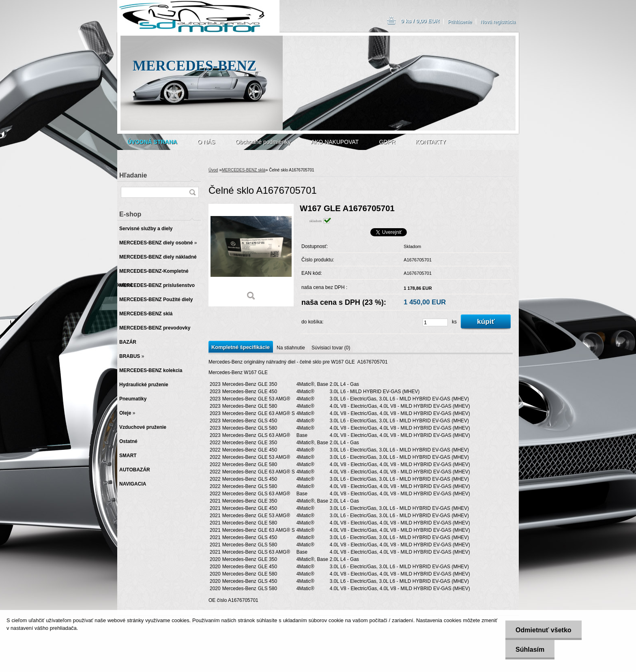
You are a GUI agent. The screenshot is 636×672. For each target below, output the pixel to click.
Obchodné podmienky (263, 142)
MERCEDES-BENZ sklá (244, 170)
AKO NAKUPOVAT (335, 142)
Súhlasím (530, 650)
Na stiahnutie (291, 348)
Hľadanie (133, 175)
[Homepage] (152, 142)
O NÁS (206, 142)
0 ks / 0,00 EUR (420, 21)
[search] (192, 192)
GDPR (387, 142)
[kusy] (435, 322)
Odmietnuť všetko (543, 630)
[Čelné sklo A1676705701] (251, 255)
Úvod (213, 170)
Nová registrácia (498, 22)
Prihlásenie (460, 22)
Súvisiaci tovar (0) (331, 348)
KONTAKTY (431, 142)
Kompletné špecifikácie (241, 347)
